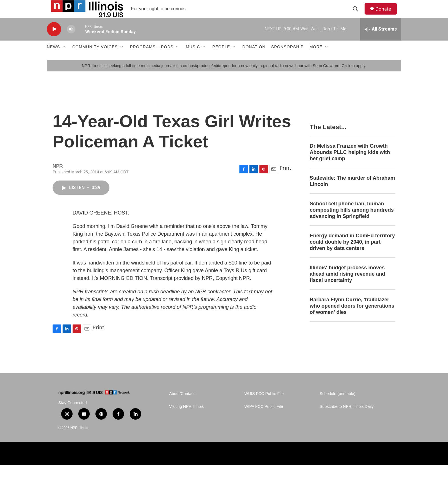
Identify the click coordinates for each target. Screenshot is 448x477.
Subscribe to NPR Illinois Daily (347, 419)
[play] (54, 42)
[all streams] (381, 41)
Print (285, 180)
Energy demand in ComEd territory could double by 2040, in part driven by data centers (352, 254)
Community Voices (95, 59)
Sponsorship (287, 59)
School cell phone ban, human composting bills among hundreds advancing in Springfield (352, 222)
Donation (254, 59)
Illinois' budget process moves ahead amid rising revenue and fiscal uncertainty (347, 286)
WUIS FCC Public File (264, 406)
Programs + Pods (152, 59)
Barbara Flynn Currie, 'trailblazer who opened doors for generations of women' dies (352, 318)
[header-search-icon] (358, 15)
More (316, 59)
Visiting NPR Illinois (186, 419)
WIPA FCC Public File (264, 419)
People (221, 59)
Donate (387, 15)
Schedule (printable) (338, 406)
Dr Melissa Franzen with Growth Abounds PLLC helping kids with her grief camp (350, 165)
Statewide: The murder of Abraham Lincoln (352, 194)
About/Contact (182, 406)
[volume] (71, 42)
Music (193, 59)
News (53, 59)
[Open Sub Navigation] (64, 59)
